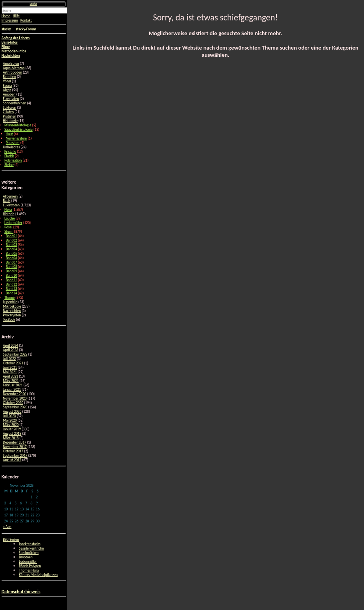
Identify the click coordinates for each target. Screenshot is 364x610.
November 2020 (15, 398)
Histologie (10, 121)
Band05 (12, 253)
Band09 (12, 271)
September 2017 (15, 455)
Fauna (7, 85)
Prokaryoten (12, 315)
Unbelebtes (11, 147)
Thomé (10, 297)
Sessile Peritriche (31, 548)
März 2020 (11, 425)
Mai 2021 (10, 372)
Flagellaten (11, 99)
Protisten (9, 116)
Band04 (12, 249)
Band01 (12, 236)
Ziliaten (8, 112)
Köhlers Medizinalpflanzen (38, 575)
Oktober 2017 (13, 451)
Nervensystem (17, 138)
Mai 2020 (10, 420)
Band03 (12, 245)
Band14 (12, 293)
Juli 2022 (9, 359)
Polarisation (13, 160)
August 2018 (12, 433)
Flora (8, 209)
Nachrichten (12, 311)
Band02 (12, 240)
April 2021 (10, 376)
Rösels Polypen (30, 566)
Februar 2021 (13, 385)
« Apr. (7, 527)
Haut (10, 134)
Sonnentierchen (14, 103)
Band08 (12, 267)
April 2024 (10, 345)
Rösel (8, 227)
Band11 (12, 280)
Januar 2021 (12, 389)
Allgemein (10, 196)
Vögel (7, 81)
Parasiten (13, 143)
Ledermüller (13, 223)
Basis (7, 201)
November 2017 (15, 447)
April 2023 (10, 350)
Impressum (10, 20)
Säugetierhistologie (19, 129)
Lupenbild (10, 302)
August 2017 (12, 460)
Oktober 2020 (13, 403)
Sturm (9, 231)
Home (6, 16)
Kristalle (10, 151)
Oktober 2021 (13, 363)
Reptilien (9, 77)
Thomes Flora (29, 570)
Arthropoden (12, 72)
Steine (9, 165)
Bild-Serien (11, 539)
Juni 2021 (10, 367)
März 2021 (11, 381)
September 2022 (15, 354)
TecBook (9, 319)
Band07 (12, 262)
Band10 (12, 275)
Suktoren (9, 107)
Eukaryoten (11, 205)
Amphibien (11, 63)
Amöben (9, 94)
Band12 (12, 284)
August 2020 (12, 411)
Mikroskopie (12, 306)
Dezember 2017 (14, 442)
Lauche (10, 218)
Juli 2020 (9, 416)
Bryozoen (26, 557)
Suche (33, 4)
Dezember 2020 (14, 394)
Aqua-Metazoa (14, 68)
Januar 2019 (12, 429)
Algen (7, 90)
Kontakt (26, 20)
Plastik (9, 156)
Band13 (12, 289)
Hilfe (16, 16)
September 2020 (15, 407)
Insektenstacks (30, 544)
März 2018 (11, 438)
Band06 (12, 258)
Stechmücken (29, 553)
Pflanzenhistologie (18, 125)
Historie (9, 214)
